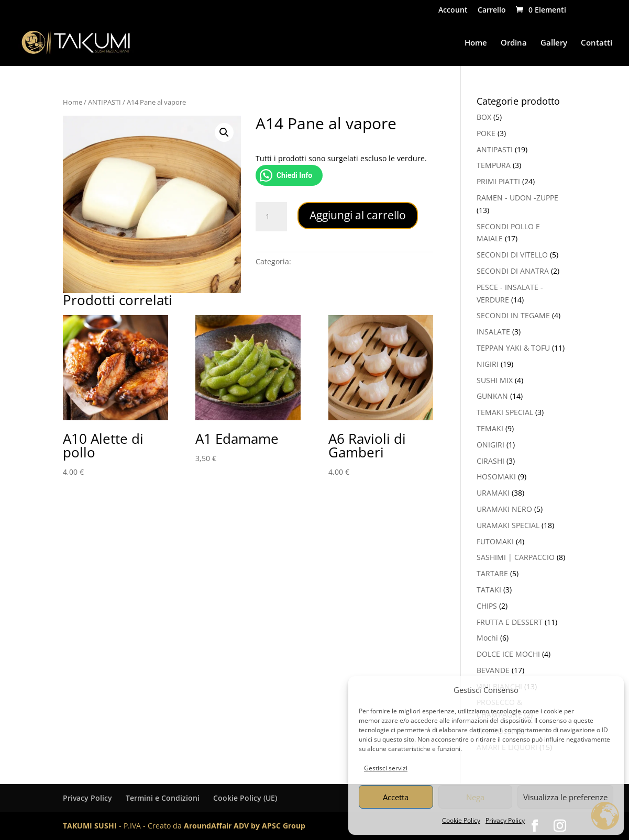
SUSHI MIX (495, 380)
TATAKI (489, 590)
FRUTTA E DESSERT (510, 622)
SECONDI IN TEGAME (513, 315)
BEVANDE (493, 670)
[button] (224, 132)
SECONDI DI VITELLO (512, 255)
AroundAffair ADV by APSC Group (245, 826)
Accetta (396, 797)
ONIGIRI (490, 445)
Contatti (597, 43)
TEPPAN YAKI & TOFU (513, 348)
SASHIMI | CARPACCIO (516, 557)
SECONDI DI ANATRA (513, 271)
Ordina (514, 43)
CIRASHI (490, 461)
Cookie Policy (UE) (245, 798)
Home (476, 43)
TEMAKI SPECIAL (505, 412)
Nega (475, 797)
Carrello (492, 10)
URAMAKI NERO (504, 509)
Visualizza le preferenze (565, 797)
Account (453, 10)
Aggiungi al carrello (358, 215)
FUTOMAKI (495, 541)
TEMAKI (490, 428)
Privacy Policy (505, 820)
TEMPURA (494, 165)
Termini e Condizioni (163, 798)
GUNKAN (492, 396)
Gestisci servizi (386, 768)
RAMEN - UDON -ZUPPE (517, 198)
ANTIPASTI (104, 102)
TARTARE (492, 573)
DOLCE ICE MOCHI (508, 654)
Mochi (487, 638)
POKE (486, 133)
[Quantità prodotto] (271, 217)
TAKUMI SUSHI (90, 826)
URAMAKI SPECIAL (508, 525)
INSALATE (493, 332)
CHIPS (487, 606)
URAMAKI (493, 493)
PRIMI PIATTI (498, 181)
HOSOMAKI (496, 477)
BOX (484, 117)
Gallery (554, 43)
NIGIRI (488, 364)
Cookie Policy (461, 820)
